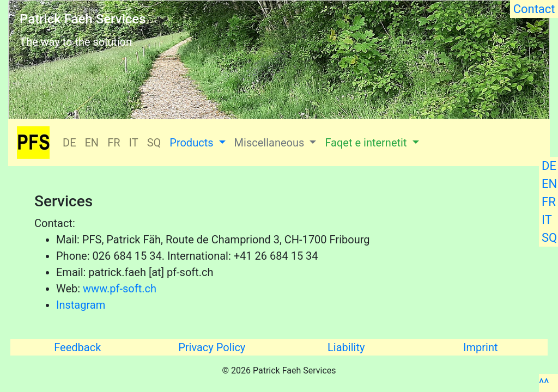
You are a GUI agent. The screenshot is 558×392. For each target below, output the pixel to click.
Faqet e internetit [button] (367, 143)
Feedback (77, 347)
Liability (346, 347)
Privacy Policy (212, 347)
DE (549, 166)
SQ (549, 238)
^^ (544, 383)
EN (549, 184)
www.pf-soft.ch (120, 289)
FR (549, 202)
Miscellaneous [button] (271, 143)
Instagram (81, 305)
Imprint (480, 347)
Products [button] (193, 143)
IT (547, 220)
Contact (534, 9)
